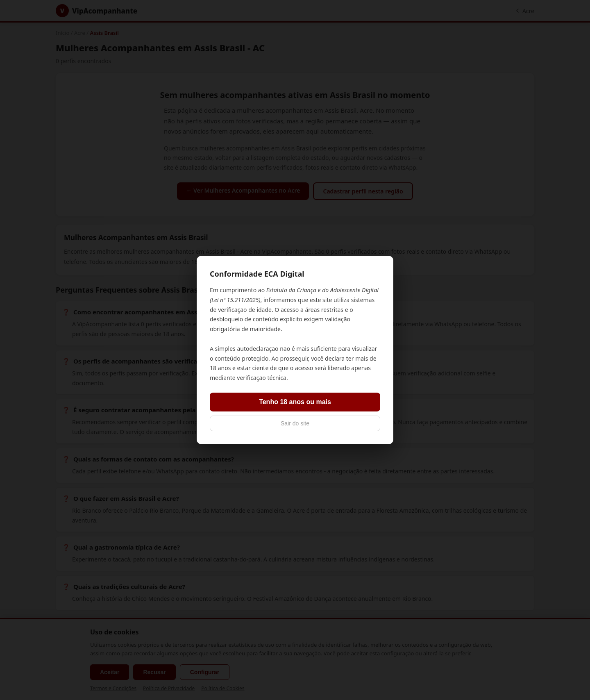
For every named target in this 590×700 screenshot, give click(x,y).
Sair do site (295, 423)
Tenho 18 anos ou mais (295, 402)
